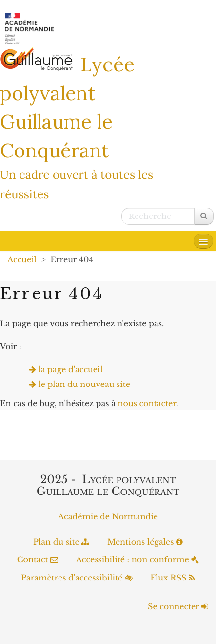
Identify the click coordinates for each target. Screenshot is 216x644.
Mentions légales (145, 542)
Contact (38, 560)
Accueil (22, 260)
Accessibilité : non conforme (138, 560)
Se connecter (178, 607)
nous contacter (147, 404)
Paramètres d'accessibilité (77, 578)
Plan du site (61, 542)
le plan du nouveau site (85, 385)
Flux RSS (173, 578)
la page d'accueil (71, 370)
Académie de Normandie (108, 517)
